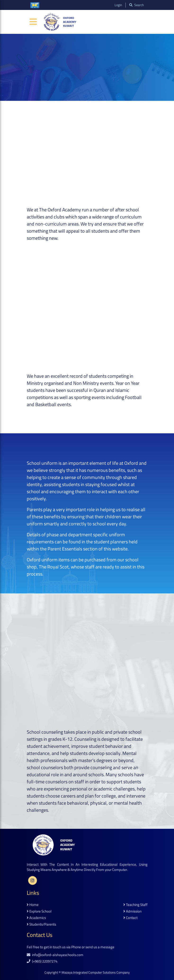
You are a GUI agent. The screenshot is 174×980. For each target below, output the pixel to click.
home (33, 905)
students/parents (41, 925)
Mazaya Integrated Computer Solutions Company (96, 972)
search (137, 5)
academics (36, 918)
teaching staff (135, 905)
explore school (39, 911)
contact (130, 918)
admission (132, 911)
